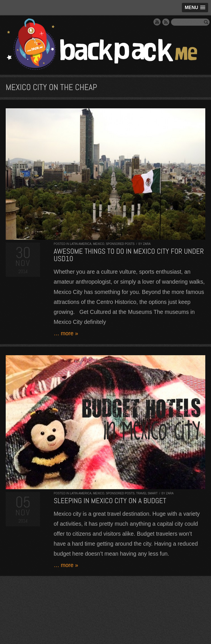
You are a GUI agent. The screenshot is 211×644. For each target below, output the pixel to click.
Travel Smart (147, 493)
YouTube (157, 22)
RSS (166, 22)
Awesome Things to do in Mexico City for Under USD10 (129, 255)
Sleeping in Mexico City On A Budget (110, 501)
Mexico (99, 244)
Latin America (81, 244)
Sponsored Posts (120, 244)
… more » (66, 333)
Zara (147, 244)
